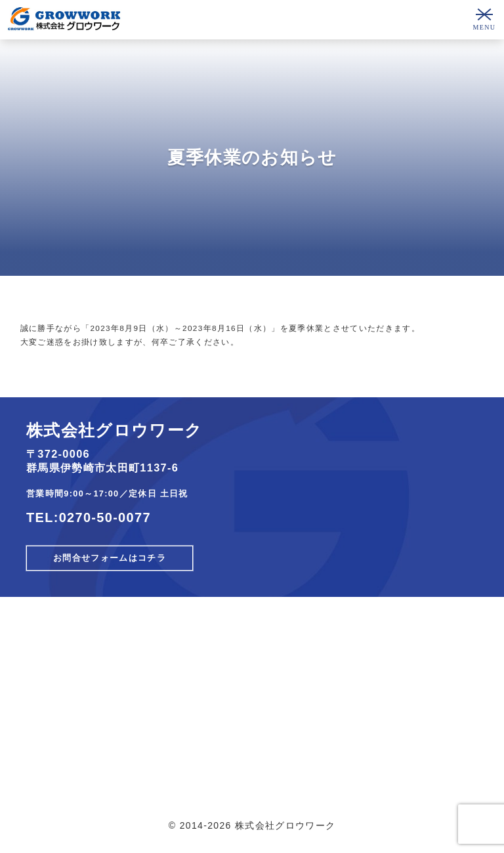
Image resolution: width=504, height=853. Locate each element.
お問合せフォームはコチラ (110, 558)
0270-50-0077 (105, 517)
